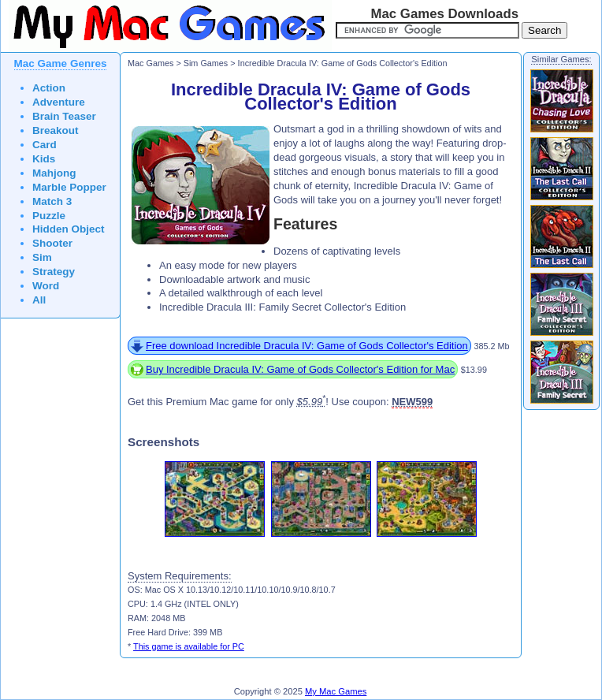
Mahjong (54, 173)
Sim (42, 257)
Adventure (59, 102)
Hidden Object (69, 229)
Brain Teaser (64, 116)
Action (49, 88)
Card (45, 145)
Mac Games (150, 63)
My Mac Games (336, 691)
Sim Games (206, 63)
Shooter (52, 243)
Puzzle (49, 216)
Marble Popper (69, 187)
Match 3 (52, 201)
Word (46, 286)
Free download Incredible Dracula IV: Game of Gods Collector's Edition (307, 346)
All (39, 300)
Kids (44, 159)
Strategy (54, 272)
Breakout (56, 130)
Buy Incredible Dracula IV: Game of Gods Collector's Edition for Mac (300, 369)
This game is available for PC (189, 646)
